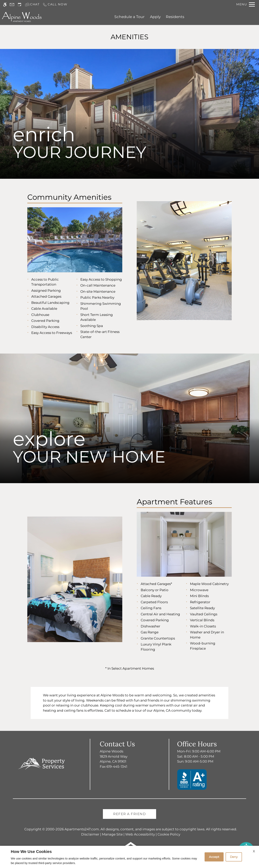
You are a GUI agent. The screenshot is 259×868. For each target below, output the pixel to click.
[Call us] (55, 4)
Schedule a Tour (129, 17)
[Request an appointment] (20, 4)
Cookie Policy (169, 834)
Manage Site (112, 834)
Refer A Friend (129, 814)
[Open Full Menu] (246, 4)
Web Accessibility (140, 834)
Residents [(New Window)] (175, 17)
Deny (234, 857)
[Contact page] (12, 4)
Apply (155, 17)
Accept (214, 857)
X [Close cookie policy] (254, 851)
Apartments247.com (82, 829)
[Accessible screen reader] (5, 4)
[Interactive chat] (32, 4)
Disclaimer (90, 834)
